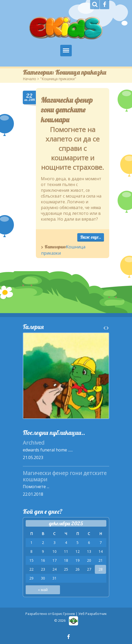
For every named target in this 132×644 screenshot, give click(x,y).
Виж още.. (91, 237)
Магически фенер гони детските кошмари (67, 110)
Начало (29, 79)
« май (43, 590)
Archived (34, 443)
